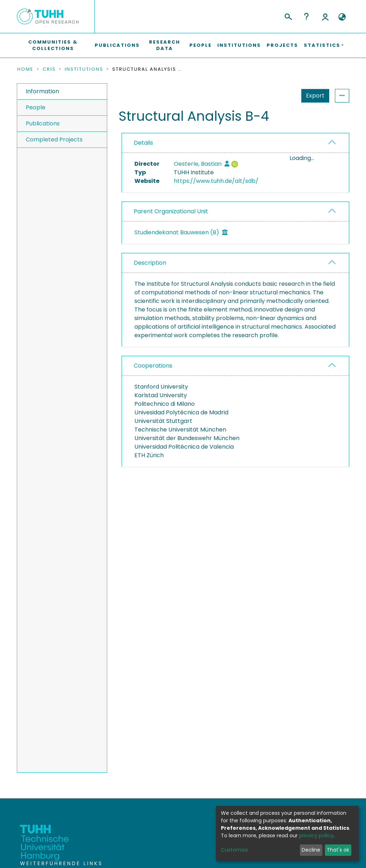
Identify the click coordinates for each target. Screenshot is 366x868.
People (201, 45)
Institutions (239, 45)
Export (280, 96)
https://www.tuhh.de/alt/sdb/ (216, 181)
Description (150, 281)
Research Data (165, 45)
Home (25, 69)
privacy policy (316, 835)
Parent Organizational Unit (171, 230)
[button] (342, 17)
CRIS (49, 69)
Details (143, 143)
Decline (311, 850)
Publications (117, 45)
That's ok (338, 850)
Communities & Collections (53, 45)
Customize (234, 850)
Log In (325, 16)
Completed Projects (54, 139)
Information (42, 91)
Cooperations (153, 384)
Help (306, 16)
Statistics (313, 96)
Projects (282, 45)
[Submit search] (288, 16)
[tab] (235, 143)
